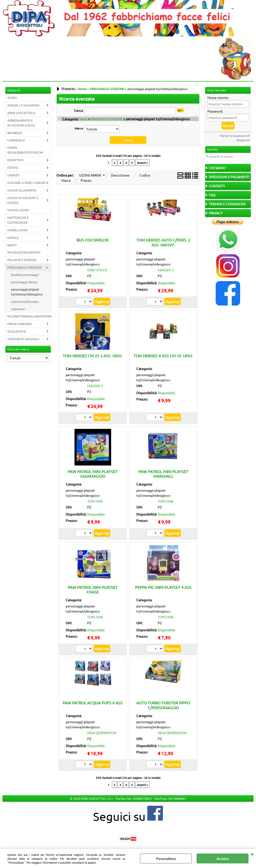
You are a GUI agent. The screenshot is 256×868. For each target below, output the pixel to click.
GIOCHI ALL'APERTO (22, 190)
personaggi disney (24, 282)
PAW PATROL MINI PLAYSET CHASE (93, 589)
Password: (215, 111)
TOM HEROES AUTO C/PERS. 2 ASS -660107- (163, 242)
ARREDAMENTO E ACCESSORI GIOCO (21, 123)
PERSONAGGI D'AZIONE (24, 267)
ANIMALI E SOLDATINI (23, 105)
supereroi (18, 309)
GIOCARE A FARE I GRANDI (27, 183)
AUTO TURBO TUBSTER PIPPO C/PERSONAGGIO (163, 705)
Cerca (78, 110)
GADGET (13, 175)
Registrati (243, 140)
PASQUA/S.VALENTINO (24, 252)
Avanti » (142, 163)
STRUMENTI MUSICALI (23, 339)
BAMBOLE (15, 133)
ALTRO (12, 98)
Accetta (223, 858)
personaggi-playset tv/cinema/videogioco (27, 292)
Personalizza (166, 858)
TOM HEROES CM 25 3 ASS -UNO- (93, 356)
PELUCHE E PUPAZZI (22, 260)
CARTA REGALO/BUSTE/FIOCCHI (25, 150)
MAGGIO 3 (166, 270)
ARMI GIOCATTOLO (21, 113)
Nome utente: (218, 97)
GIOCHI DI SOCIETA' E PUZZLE (23, 200)
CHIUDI (252, 854)
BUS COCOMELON (93, 240)
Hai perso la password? (235, 136)
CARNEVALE (16, 140)
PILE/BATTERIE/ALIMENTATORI (29, 316)
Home (83, 119)
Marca (79, 128)
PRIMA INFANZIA (20, 324)
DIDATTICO (15, 160)
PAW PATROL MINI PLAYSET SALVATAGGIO (93, 474)
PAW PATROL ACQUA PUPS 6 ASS (93, 703)
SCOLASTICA (17, 331)
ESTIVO (13, 167)
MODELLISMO (17, 230)
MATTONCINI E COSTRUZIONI (18, 220)
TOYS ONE (95, 501)
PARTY (12, 245)
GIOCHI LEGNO (18, 210)
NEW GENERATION (102, 733)
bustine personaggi (25, 275)
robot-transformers (25, 302)
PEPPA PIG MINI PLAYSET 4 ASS (163, 587)
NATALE (13, 238)
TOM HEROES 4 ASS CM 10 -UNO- (163, 356)
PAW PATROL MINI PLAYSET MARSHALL (163, 474)
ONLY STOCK (97, 270)
